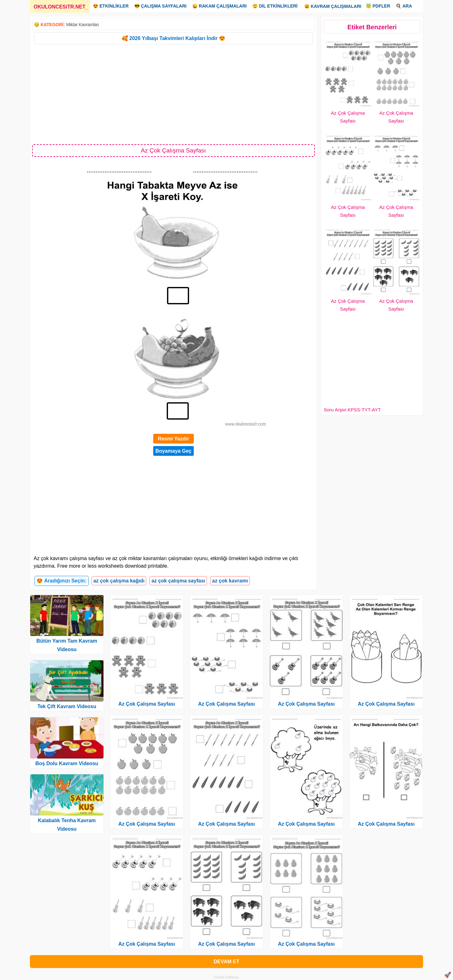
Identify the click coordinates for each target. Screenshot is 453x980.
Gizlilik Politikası (227, 977)
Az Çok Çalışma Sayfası (147, 704)
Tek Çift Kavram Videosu (67, 706)
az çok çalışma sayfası (178, 581)
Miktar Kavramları (83, 25)
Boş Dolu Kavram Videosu (67, 763)
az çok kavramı (230, 581)
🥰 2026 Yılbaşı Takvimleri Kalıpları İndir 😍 (173, 38)
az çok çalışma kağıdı (119, 581)
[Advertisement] (173, 94)
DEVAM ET (226, 962)
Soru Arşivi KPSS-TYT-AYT (352, 410)
